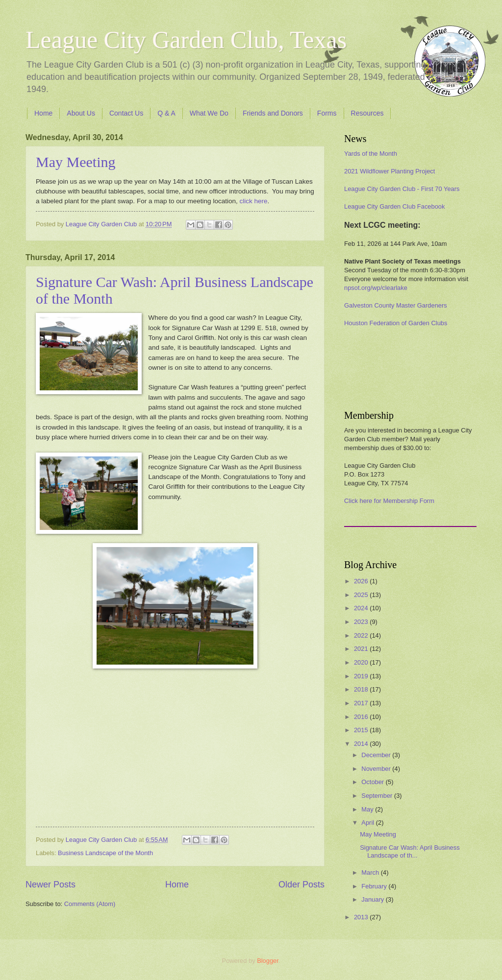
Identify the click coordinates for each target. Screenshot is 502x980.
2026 (362, 581)
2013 (362, 917)
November (377, 769)
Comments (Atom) (90, 904)
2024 (362, 608)
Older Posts (301, 884)
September (378, 796)
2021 (362, 649)
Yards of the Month (371, 154)
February (375, 886)
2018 (362, 689)
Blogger (268, 961)
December (377, 755)
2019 (362, 676)
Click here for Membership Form (389, 501)
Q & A (166, 113)
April (368, 823)
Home (43, 113)
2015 (362, 730)
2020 (362, 662)
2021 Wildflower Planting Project (389, 171)
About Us (81, 113)
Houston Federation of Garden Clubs (396, 323)
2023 (362, 622)
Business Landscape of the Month (105, 853)
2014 (362, 744)
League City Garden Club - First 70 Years (402, 189)
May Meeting (75, 162)
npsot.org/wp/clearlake (376, 288)
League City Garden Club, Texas (186, 40)
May (368, 809)
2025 (362, 595)
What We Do (209, 113)
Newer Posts (50, 884)
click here (253, 201)
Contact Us (126, 113)
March (371, 872)
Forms (327, 113)
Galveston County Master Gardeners (396, 305)
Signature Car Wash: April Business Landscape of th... (410, 851)
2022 (362, 635)
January (373, 899)
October (373, 782)
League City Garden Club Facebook (394, 206)
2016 (362, 717)
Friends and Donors (273, 113)
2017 (362, 703)
